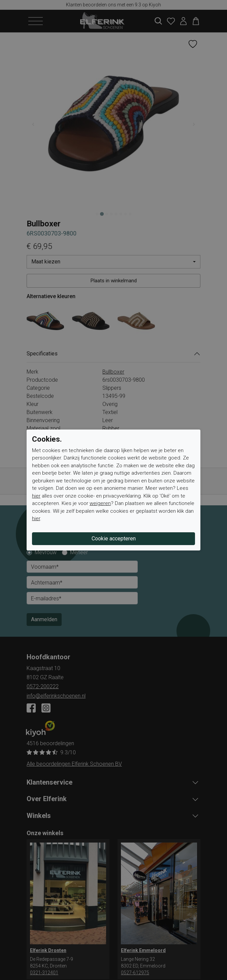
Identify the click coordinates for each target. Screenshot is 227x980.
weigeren (100, 503)
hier (36, 496)
